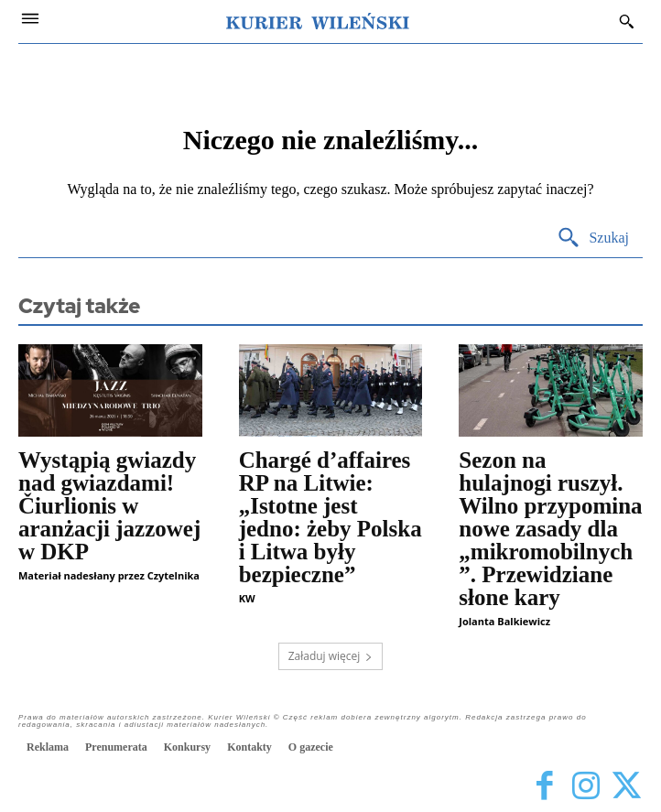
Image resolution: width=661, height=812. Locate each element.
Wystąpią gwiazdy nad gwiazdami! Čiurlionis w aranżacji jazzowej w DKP (109, 506)
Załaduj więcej (331, 656)
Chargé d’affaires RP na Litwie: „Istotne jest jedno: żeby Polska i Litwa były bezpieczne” (330, 517)
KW (247, 598)
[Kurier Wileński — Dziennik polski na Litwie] (318, 21)
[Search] (593, 238)
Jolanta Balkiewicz (504, 621)
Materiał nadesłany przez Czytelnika (109, 575)
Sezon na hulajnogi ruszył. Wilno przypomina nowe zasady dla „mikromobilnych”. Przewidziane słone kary (550, 529)
